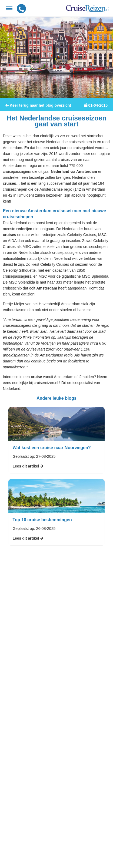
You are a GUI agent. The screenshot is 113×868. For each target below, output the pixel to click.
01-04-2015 (96, 105)
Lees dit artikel (28, 466)
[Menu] (9, 8)
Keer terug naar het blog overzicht (38, 105)
